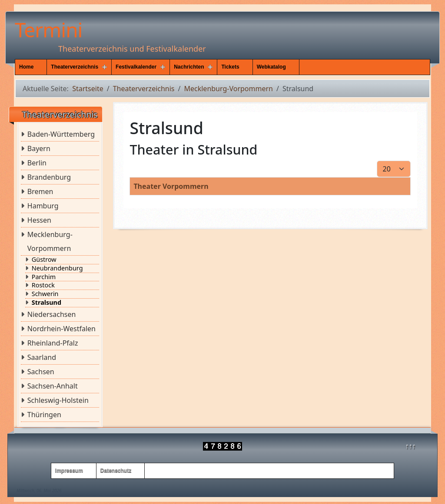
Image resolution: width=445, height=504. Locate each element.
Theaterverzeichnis (75, 67)
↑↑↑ (411, 446)
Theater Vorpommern (171, 186)
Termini (48, 30)
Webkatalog (271, 67)
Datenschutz (116, 471)
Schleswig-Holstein (58, 400)
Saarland (42, 357)
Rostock (43, 285)
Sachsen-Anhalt (53, 386)
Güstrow (44, 260)
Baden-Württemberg (61, 134)
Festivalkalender (136, 67)
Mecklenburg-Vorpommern (50, 241)
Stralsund (46, 303)
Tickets (230, 67)
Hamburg (43, 206)
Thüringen (44, 415)
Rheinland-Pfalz (53, 343)
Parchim (44, 277)
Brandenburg (49, 177)
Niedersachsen (52, 314)
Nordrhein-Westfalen (61, 329)
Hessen (39, 220)
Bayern (39, 148)
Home (26, 67)
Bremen (40, 191)
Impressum (69, 471)
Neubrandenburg (57, 268)
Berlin (37, 163)
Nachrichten (189, 67)
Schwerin (45, 294)
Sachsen (41, 372)
